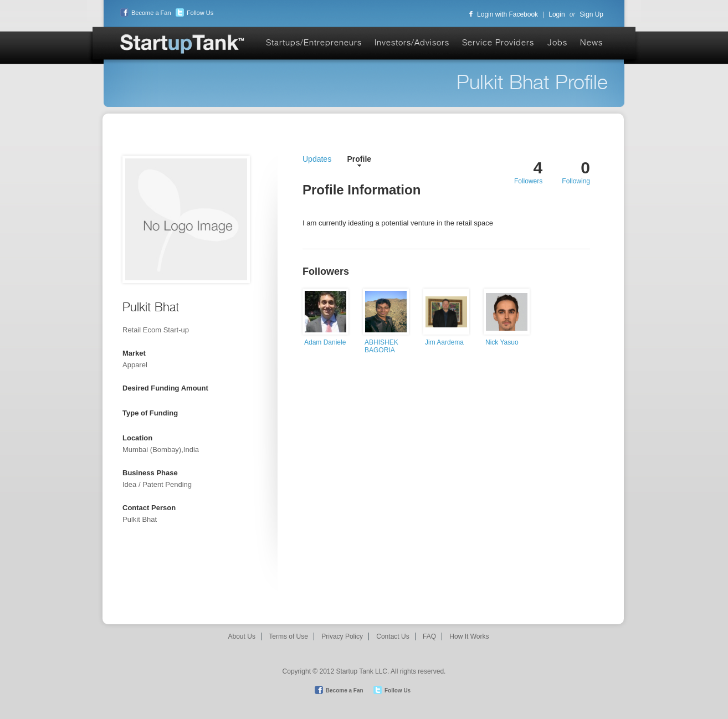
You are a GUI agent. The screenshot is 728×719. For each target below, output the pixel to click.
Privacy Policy (342, 636)
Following (576, 181)
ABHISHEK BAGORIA (381, 346)
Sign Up (591, 14)
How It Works (469, 636)
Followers (528, 181)
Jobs (557, 42)
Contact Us (393, 636)
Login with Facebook (504, 14)
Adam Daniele (325, 342)
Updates (317, 159)
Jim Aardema (444, 342)
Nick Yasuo (502, 342)
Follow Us (193, 13)
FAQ (429, 636)
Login (557, 14)
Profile (360, 159)
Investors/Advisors (412, 42)
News (591, 42)
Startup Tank (183, 45)
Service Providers (498, 42)
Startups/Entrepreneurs (314, 42)
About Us (242, 636)
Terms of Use (288, 636)
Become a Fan (144, 13)
